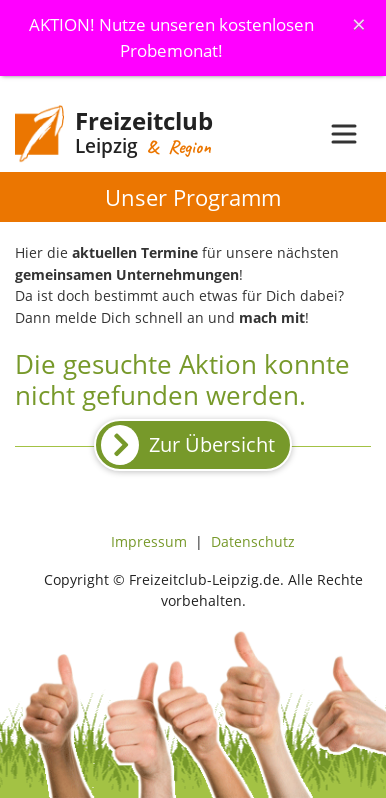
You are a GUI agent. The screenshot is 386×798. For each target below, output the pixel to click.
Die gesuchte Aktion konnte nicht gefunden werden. (182, 379)
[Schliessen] (359, 24)
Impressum (149, 541)
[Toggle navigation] (344, 134)
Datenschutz (253, 541)
